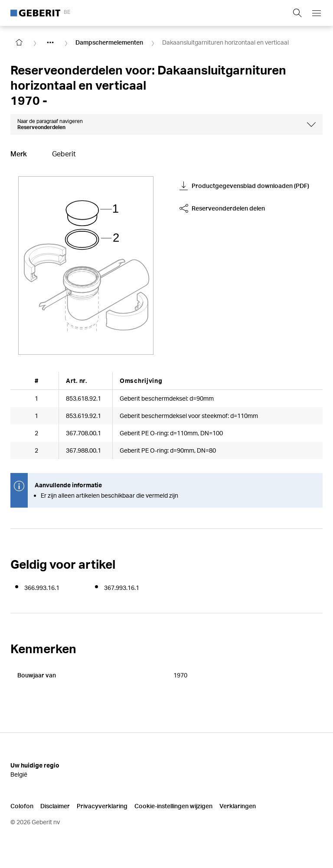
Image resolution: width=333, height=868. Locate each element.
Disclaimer (55, 806)
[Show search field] (297, 13)
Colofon (22, 806)
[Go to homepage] (19, 42)
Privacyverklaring (102, 806)
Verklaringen (238, 806)
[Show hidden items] (50, 42)
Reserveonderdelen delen (222, 208)
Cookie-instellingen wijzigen (173, 806)
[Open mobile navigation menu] (317, 13)
